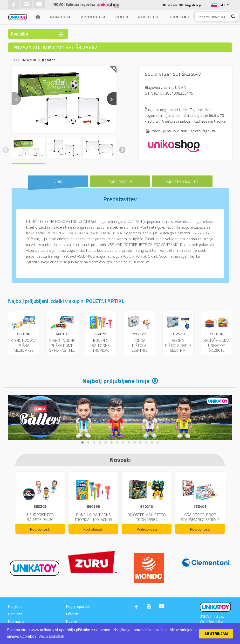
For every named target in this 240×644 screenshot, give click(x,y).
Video (122, 17)
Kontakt (180, 17)
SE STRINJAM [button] (216, 634)
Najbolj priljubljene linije (116, 381)
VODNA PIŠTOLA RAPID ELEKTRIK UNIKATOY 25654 (178, 350)
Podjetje (149, 17)
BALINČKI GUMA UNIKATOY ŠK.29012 (217, 345)
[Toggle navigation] (61, 34)
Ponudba (61, 17)
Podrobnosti (40, 529)
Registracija (193, 5)
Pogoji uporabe (78, 606)
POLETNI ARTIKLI (26, 60)
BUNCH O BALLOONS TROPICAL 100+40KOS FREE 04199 (101, 350)
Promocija (93, 17)
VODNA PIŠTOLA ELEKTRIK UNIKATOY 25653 (139, 350)
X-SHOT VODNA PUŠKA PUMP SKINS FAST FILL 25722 (62, 348)
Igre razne (48, 60)
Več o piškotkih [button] (51, 636)
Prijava (173, 5)
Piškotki (72, 614)
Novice (71, 621)
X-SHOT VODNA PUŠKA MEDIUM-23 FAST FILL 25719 (24, 350)
